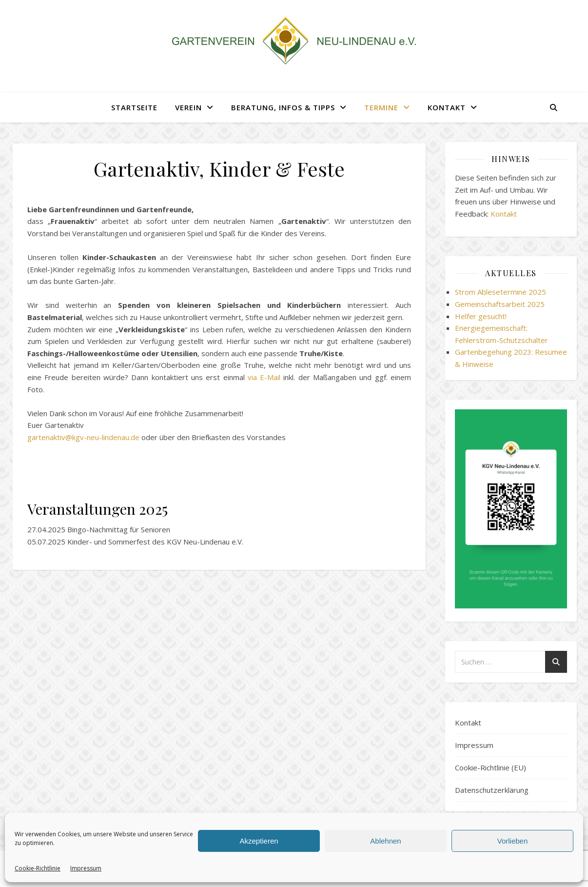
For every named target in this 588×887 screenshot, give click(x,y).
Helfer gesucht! (481, 316)
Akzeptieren (259, 841)
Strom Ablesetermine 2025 (500, 292)
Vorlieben (513, 841)
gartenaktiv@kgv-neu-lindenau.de (83, 437)
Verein (188, 107)
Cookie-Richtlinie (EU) (490, 767)
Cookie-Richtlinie (38, 868)
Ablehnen (385, 841)
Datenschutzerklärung (492, 790)
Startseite (134, 107)
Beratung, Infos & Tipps (283, 107)
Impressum (86, 868)
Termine (381, 107)
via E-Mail (264, 377)
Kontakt (447, 107)
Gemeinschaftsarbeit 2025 (500, 304)
